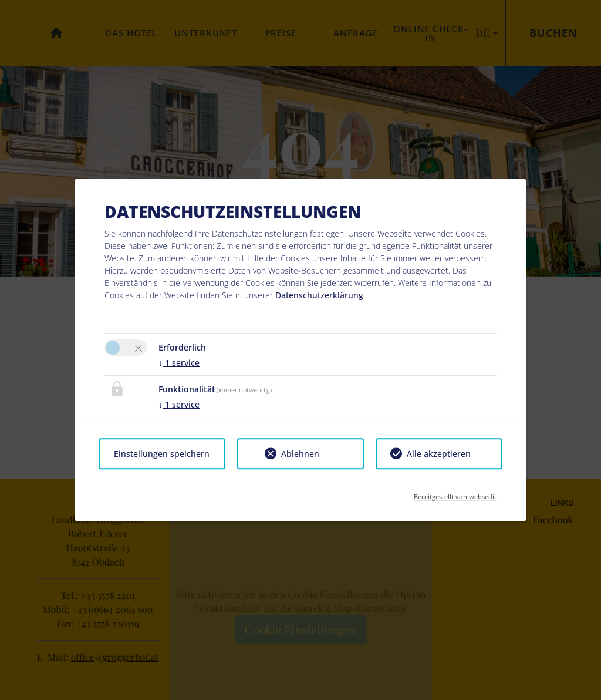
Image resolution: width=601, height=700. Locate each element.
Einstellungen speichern (162, 454)
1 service (179, 363)
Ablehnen (300, 454)
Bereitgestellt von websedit (455, 493)
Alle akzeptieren (439, 454)
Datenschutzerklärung (319, 295)
